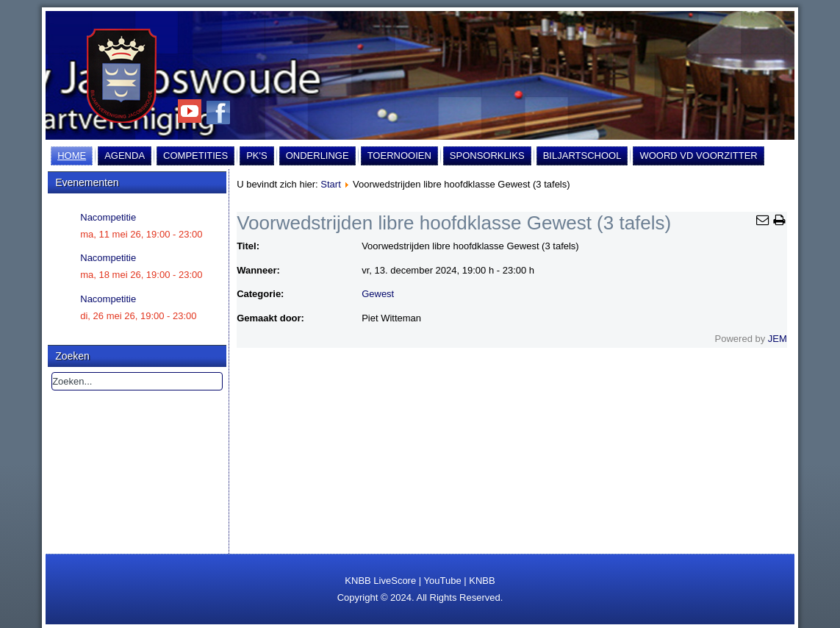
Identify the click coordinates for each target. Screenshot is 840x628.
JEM (778, 339)
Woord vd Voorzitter (698, 156)
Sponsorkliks (487, 156)
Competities (195, 156)
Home (72, 156)
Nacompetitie (108, 217)
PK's (257, 156)
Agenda (125, 156)
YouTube (443, 581)
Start (330, 184)
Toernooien (399, 156)
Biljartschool (582, 156)
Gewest (378, 294)
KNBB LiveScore (380, 581)
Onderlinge (317, 156)
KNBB (482, 581)
